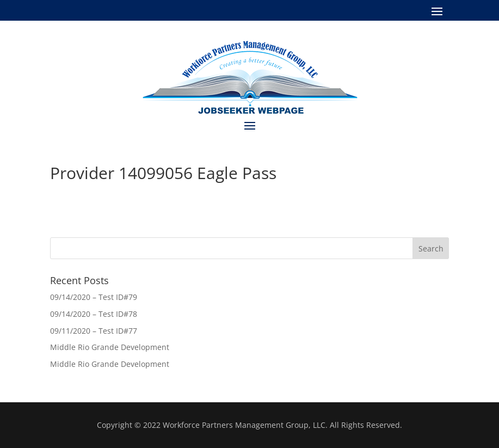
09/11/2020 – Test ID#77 (94, 331)
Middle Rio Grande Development (110, 347)
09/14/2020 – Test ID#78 (94, 314)
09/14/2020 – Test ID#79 (94, 297)
